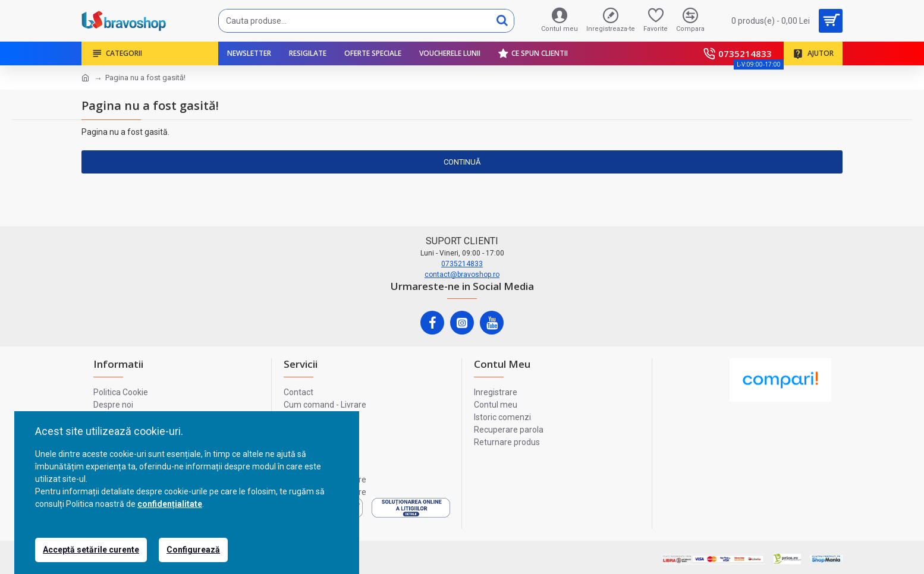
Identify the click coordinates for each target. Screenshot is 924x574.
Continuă (462, 162)
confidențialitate (170, 504)
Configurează (193, 550)
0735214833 (462, 264)
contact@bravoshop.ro (462, 275)
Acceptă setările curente (91, 550)
